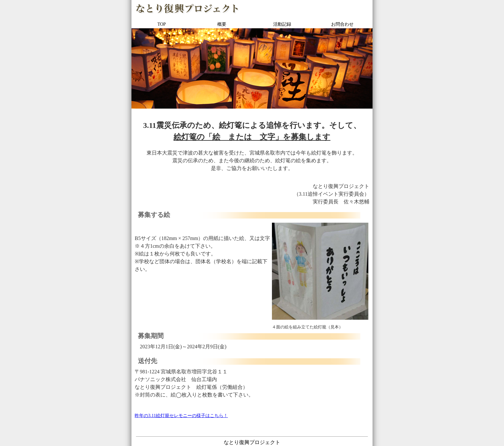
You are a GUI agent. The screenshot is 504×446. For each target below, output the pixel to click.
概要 (222, 24)
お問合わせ (342, 24)
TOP (162, 24)
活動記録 (282, 24)
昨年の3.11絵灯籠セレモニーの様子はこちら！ (181, 416)
